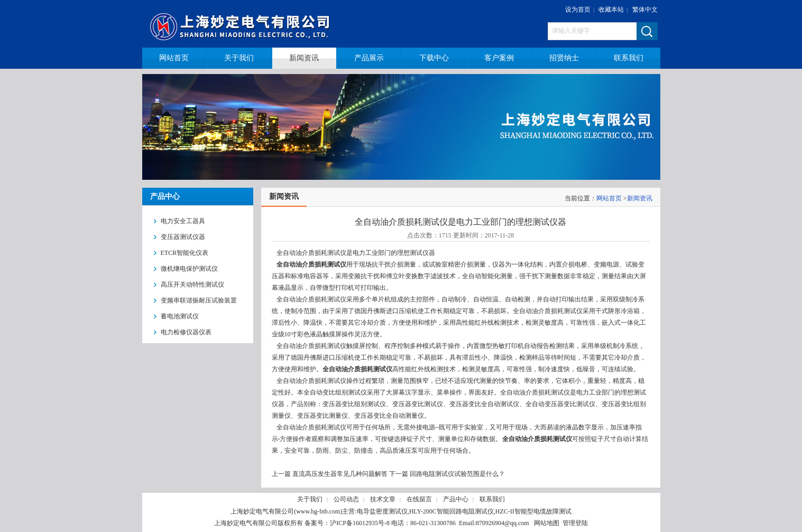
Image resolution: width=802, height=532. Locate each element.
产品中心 (456, 499)
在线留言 (419, 499)
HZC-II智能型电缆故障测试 (533, 511)
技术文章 (383, 499)
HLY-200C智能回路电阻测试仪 (451, 511)
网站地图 (547, 523)
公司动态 (346, 499)
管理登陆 (575, 523)
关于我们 (310, 499)
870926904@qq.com (503, 523)
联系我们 (492, 499)
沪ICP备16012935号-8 (360, 523)
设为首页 (578, 10)
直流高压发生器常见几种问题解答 (340, 474)
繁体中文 (645, 10)
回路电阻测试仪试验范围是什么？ (457, 474)
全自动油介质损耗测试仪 (311, 264)
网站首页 (609, 198)
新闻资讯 (640, 198)
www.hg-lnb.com (318, 511)
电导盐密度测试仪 (382, 511)
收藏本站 (611, 10)
